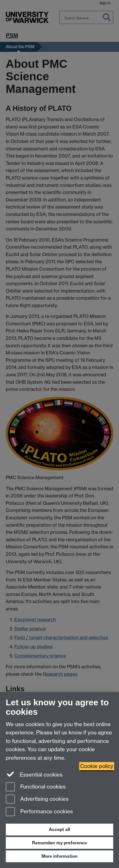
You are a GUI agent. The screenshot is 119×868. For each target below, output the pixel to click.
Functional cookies (36, 787)
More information (59, 856)
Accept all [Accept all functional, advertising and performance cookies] (59, 829)
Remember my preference (59, 843)
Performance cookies (39, 812)
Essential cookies (34, 774)
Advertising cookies (37, 799)
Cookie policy (97, 766)
